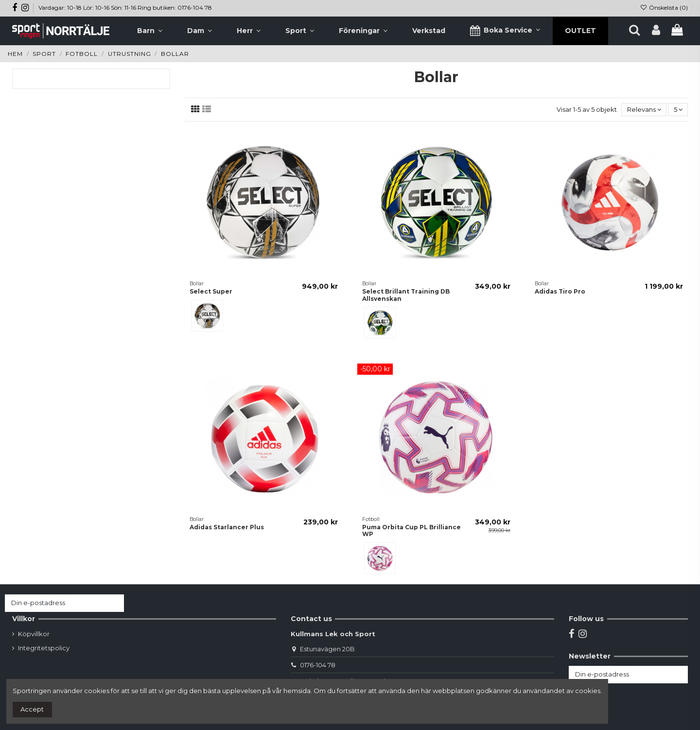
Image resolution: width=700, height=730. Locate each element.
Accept (32, 709)
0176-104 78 (318, 665)
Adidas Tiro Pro (560, 291)
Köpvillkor (34, 634)
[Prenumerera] (114, 603)
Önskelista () (664, 8)
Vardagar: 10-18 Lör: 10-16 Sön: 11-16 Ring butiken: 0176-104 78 (125, 8)
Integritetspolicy (44, 648)
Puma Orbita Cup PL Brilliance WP (411, 530)
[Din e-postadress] (55, 603)
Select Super (211, 291)
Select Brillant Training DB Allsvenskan (406, 295)
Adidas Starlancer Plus (227, 527)
